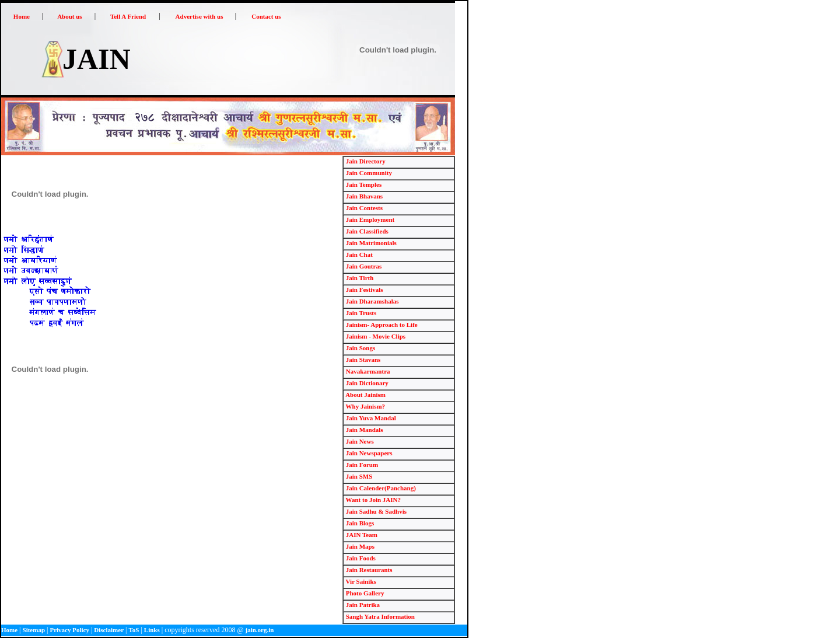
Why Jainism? (365, 406)
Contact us (266, 16)
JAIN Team (361, 535)
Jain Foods (360, 558)
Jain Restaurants (368, 570)
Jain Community (368, 173)
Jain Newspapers (368, 453)
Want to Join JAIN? (372, 500)
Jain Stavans (362, 360)
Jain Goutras (363, 266)
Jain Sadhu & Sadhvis (375, 511)
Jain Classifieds (366, 231)
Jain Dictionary (366, 383)
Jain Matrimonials (370, 243)
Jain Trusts (360, 313)
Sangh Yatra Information (379, 616)
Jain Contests (363, 208)
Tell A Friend (128, 16)
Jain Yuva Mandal (370, 418)
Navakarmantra (367, 371)
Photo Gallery (364, 593)
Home (22, 16)
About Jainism (365, 395)
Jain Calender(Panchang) (380, 488)
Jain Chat (358, 254)
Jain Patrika (362, 605)
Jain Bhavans (363, 196)
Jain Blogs (359, 523)
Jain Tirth (359, 278)
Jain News (359, 441)
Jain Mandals (364, 430)
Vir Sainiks (360, 581)
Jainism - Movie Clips (375, 336)
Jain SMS (358, 476)
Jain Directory (365, 161)
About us (70, 16)
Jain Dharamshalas (372, 301)
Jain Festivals (364, 290)
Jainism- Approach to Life (381, 325)
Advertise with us (199, 16)
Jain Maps (359, 546)
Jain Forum (361, 465)
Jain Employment (369, 219)
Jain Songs (360, 348)
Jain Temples (363, 184)
